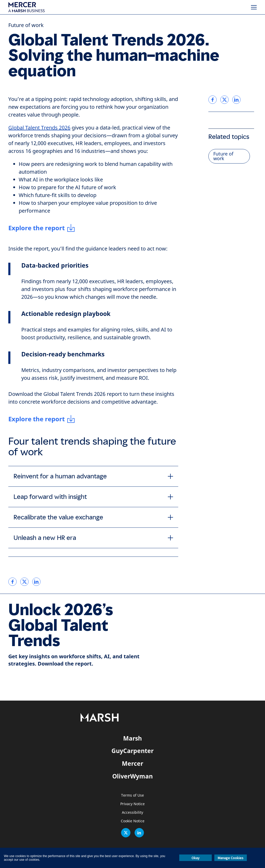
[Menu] (254, 7)
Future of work (26, 25)
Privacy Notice (132, 804)
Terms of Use (132, 795)
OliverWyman (132, 776)
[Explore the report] (42, 228)
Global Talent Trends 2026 (39, 128)
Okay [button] (196, 858)
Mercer (132, 763)
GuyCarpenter (132, 751)
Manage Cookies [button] (231, 858)
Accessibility (132, 813)
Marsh (132, 738)
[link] (12, 582)
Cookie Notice (133, 821)
